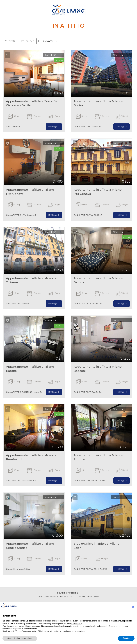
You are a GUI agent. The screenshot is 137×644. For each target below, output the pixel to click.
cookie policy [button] (76, 624)
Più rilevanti (48, 41)
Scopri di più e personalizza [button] (20, 638)
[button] (133, 607)
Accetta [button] (126, 638)
